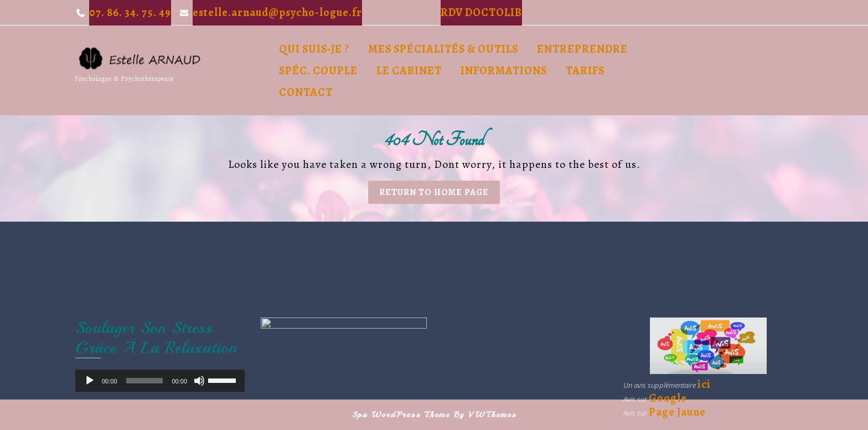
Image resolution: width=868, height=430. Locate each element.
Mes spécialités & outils (443, 49)
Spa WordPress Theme (401, 415)
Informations (504, 71)
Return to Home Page (440, 194)
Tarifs (585, 71)
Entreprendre (582, 49)
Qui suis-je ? (314, 49)
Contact (306, 92)
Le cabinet (409, 71)
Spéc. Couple (318, 71)
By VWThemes (485, 415)
